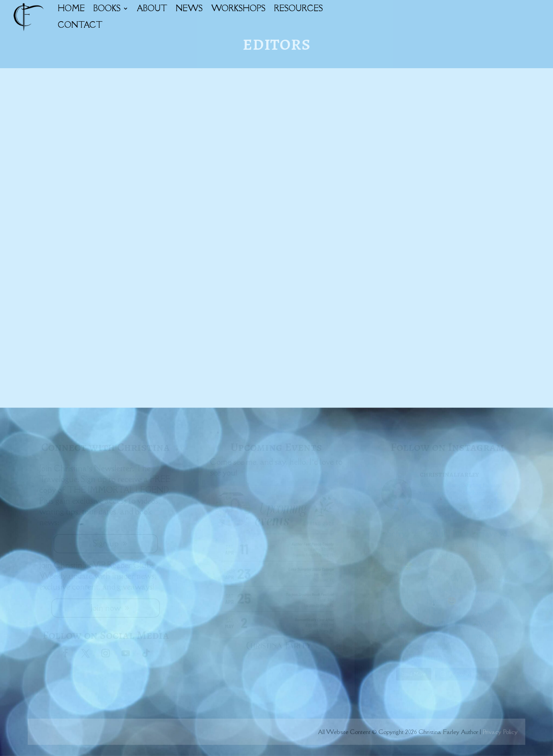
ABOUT (152, 8)
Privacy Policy (500, 732)
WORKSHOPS (238, 8)
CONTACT (80, 25)
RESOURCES (298, 8)
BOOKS (107, 8)
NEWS (189, 8)
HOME (71, 8)
